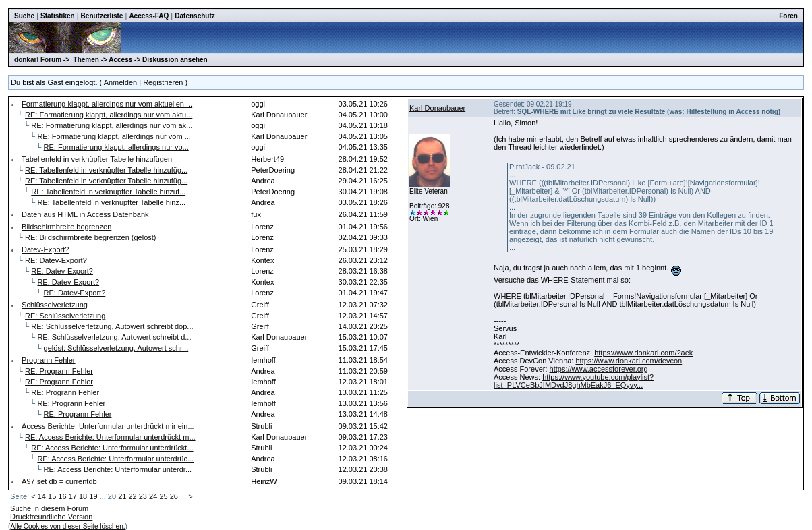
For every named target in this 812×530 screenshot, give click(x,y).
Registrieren (163, 82)
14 (42, 496)
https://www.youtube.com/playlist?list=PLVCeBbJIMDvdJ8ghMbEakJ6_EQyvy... (574, 381)
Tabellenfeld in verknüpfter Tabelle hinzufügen (97, 159)
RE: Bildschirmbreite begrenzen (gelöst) (90, 237)
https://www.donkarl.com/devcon (629, 361)
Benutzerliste (102, 16)
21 (122, 496)
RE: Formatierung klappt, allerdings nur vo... (116, 147)
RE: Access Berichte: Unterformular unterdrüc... (115, 459)
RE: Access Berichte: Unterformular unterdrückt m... (110, 437)
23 (143, 496)
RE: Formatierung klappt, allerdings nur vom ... (114, 136)
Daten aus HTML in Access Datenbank (85, 214)
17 (73, 496)
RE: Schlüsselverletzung (65, 316)
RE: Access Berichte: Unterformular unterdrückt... (112, 448)
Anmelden (121, 82)
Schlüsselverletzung (55, 305)
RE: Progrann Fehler (59, 371)
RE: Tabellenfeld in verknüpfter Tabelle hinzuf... (108, 192)
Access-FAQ (149, 16)
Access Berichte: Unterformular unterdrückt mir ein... (108, 426)
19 (93, 496)
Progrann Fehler (49, 360)
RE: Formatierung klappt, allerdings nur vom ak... (112, 125)
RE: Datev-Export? (56, 260)
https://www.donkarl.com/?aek (643, 353)
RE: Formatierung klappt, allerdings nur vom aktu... (109, 115)
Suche (24, 16)
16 (62, 496)
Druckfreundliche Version (51, 517)
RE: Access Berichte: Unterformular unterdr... (118, 469)
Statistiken (58, 16)
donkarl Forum (38, 60)
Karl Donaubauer (437, 108)
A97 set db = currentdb (59, 481)
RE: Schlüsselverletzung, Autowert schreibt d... (114, 337)
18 (83, 496)
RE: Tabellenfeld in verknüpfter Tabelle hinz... (111, 202)
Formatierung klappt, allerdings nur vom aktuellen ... (107, 104)
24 (153, 496)
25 (163, 496)
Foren (788, 16)
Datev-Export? (45, 249)
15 (52, 496)
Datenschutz (195, 16)
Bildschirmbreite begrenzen (66, 227)
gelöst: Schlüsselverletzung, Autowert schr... (116, 348)
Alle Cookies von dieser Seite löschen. (67, 526)
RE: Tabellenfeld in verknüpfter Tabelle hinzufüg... (106, 170)
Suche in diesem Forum (49, 508)
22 (132, 496)
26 (174, 496)
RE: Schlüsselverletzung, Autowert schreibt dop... (112, 326)
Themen (86, 60)
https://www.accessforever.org (599, 369)
